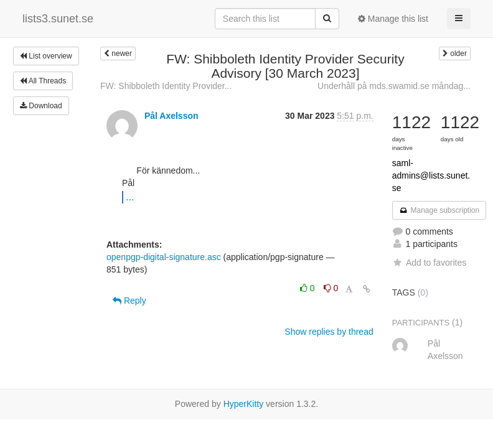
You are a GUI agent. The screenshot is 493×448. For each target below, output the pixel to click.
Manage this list (393, 19)
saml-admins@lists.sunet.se (431, 175)
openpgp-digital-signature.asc (164, 257)
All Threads (43, 81)
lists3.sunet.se (58, 19)
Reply (129, 301)
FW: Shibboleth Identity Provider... (166, 86)
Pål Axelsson (171, 116)
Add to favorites (429, 263)
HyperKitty (244, 404)
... (130, 197)
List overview (46, 56)
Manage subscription (439, 210)
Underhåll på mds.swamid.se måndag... (394, 86)
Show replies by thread (329, 332)
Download (41, 106)
